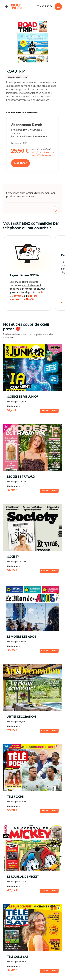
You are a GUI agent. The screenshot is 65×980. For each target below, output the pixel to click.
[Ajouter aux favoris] (55, 210)
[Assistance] (58, 7)
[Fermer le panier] (7, 7)
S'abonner (20, 163)
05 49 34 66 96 (45, 7)
